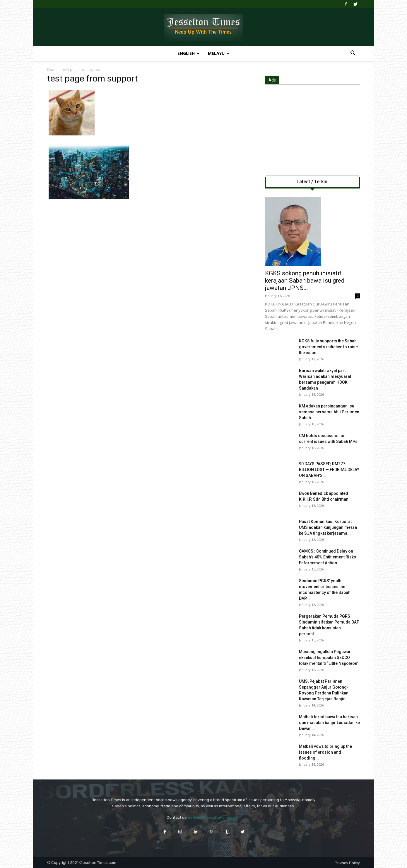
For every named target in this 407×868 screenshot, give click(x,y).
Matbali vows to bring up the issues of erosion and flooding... (325, 752)
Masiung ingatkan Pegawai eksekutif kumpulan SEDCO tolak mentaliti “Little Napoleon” (329, 658)
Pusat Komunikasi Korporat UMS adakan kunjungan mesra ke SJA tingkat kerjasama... (328, 527)
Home (52, 70)
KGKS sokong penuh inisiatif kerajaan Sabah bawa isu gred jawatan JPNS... (305, 281)
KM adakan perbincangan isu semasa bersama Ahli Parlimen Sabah (329, 412)
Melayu (219, 53)
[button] (353, 54)
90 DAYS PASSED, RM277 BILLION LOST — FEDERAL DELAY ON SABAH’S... (329, 470)
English (188, 53)
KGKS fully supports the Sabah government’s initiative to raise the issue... (328, 347)
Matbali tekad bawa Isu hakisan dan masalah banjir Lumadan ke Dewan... (329, 723)
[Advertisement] (312, 129)
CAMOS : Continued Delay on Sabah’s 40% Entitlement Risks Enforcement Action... (328, 557)
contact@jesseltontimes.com (214, 817)
